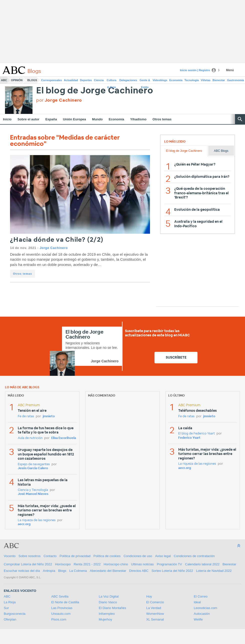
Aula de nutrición (30, 438)
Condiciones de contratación (194, 556)
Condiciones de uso (138, 556)
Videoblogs (160, 80)
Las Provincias (62, 608)
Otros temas (162, 119)
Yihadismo (138, 119)
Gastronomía (235, 80)
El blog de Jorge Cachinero (95, 91)
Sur (6, 608)
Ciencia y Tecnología (33, 490)
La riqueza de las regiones (37, 520)
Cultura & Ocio (112, 81)
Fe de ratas (26, 416)
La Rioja (10, 602)
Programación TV (169, 564)
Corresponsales (51, 80)
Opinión (17, 80)
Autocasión (202, 614)
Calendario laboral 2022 (202, 564)
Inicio (7, 119)
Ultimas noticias (142, 564)
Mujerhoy (105, 619)
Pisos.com (59, 619)
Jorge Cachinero (53, 248)
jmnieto (49, 416)
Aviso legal (163, 556)
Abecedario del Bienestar (108, 571)
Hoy (149, 596)
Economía (176, 80)
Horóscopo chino (116, 564)
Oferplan (10, 619)
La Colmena (78, 571)
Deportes (86, 80)
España (51, 119)
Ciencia (99, 80)
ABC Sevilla (60, 596)
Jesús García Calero (33, 468)
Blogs (32, 80)
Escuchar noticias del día (22, 571)
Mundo (97, 119)
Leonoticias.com (205, 608)
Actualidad (71, 80)
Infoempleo (107, 614)
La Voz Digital (109, 596)
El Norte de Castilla (65, 602)
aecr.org (24, 524)
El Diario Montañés (112, 608)
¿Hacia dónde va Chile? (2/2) (57, 240)
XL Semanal (155, 619)
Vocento (10, 556)
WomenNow (155, 614)
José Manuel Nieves (33, 494)
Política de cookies (107, 556)
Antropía (49, 571)
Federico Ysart (189, 438)
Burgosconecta (15, 614)
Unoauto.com (61, 614)
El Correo (201, 596)
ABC (4, 80)
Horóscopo (63, 564)
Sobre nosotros (29, 556)
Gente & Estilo (145, 81)
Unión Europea (74, 119)
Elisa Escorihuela (64, 438)
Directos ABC (139, 571)
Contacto (50, 556)
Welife (198, 619)
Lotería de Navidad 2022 (214, 571)
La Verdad (154, 608)
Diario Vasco (108, 602)
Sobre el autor (28, 119)
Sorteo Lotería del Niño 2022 (172, 571)
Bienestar (219, 80)
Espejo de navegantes (34, 464)
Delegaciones (128, 80)
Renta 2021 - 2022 (87, 564)
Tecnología (192, 80)
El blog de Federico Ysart (196, 434)
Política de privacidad (75, 556)
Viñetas (206, 80)
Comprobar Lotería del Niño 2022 (28, 564)
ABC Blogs (221, 151)
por (59, 100)
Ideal (197, 602)
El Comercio (155, 602)
